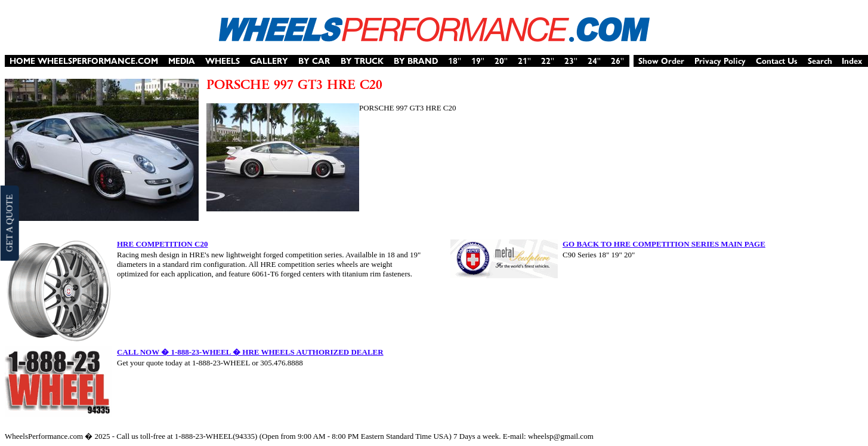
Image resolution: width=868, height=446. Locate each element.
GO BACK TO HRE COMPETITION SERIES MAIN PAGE (664, 244)
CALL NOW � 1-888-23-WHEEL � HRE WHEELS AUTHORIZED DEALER (250, 352)
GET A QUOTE (9, 223)
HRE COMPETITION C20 (162, 244)
